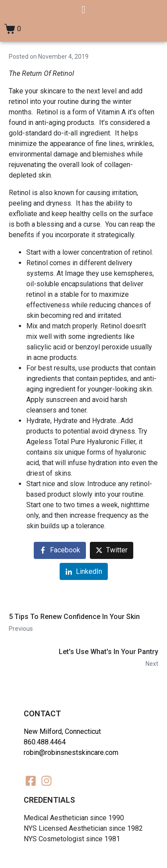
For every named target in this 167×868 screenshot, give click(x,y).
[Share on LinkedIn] (84, 571)
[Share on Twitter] (112, 550)
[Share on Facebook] (60, 550)
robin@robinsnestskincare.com (71, 752)
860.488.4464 (45, 742)
